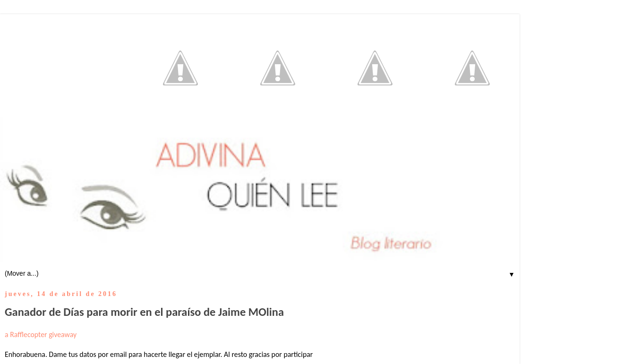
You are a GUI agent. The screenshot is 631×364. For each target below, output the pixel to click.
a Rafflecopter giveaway (41, 334)
